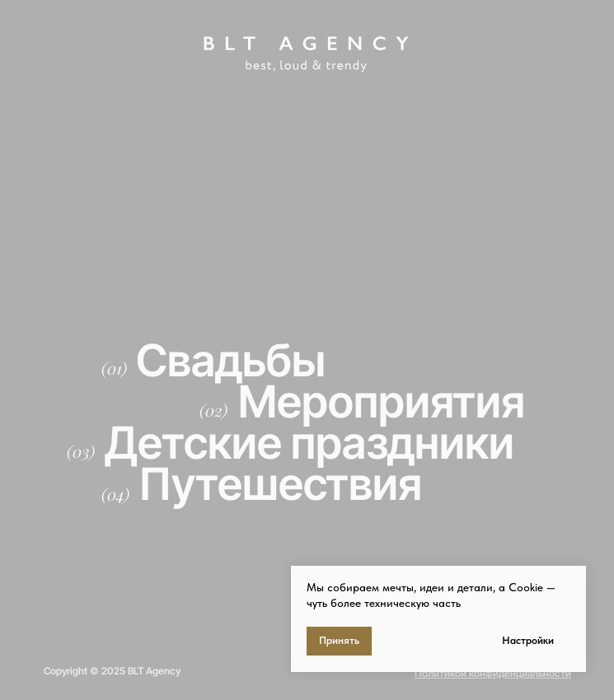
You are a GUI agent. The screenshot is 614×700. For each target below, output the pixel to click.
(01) (114, 368)
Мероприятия (382, 401)
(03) (81, 451)
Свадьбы (231, 360)
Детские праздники (309, 443)
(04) (115, 494)
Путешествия (281, 484)
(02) (213, 410)
